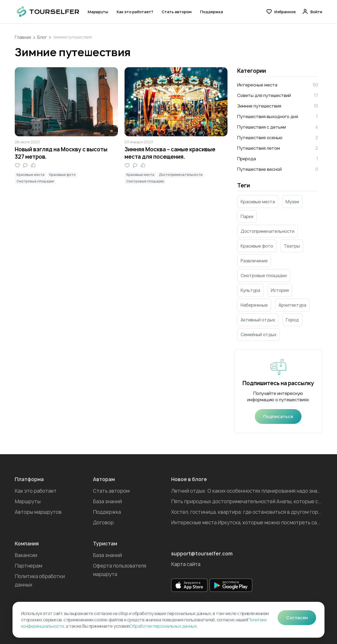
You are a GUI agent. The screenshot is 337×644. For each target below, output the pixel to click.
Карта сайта (186, 564)
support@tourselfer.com (202, 554)
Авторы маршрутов (38, 512)
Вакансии (26, 555)
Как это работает (36, 491)
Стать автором (177, 12)
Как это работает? (135, 12)
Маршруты (98, 12)
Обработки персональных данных (163, 626)
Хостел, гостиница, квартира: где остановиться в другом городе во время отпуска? (247, 512)
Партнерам (28, 566)
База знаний (107, 502)
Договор (103, 523)
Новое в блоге (189, 479)
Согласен (297, 618)
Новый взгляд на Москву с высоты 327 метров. (61, 153)
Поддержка (212, 12)
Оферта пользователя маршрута (120, 570)
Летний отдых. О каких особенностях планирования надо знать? (247, 491)
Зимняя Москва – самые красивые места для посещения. (170, 153)
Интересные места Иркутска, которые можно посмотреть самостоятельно (247, 523)
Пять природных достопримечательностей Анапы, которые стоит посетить (247, 502)
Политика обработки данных (40, 581)
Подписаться (278, 417)
